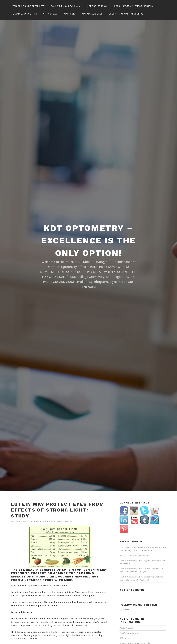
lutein (91, 584)
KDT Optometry (132, 582)
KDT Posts (70, 14)
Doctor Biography (127, 620)
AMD (37, 617)
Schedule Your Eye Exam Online (134, 640)
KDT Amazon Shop (92, 14)
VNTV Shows (50, 14)
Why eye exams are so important (135, 547)
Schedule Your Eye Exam (66, 6)
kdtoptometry (45, 513)
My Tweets (124, 602)
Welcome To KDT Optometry (28, 6)
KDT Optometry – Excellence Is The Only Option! (88, 232)
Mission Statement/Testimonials (133, 6)
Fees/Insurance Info (24, 14)
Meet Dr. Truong (97, 6)
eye (60, 624)
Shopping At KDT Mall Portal (126, 14)
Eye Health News (64, 513)
